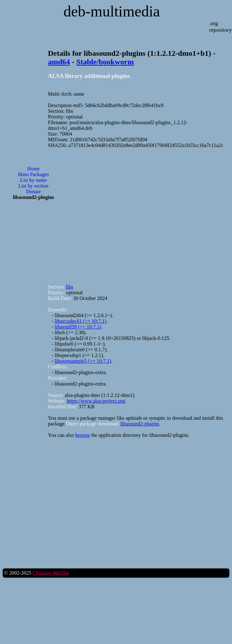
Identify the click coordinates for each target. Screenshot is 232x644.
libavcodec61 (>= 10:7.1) (80, 321)
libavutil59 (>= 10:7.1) (78, 327)
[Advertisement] (82, 213)
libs (69, 287)
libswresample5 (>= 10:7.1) (83, 361)
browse (83, 435)
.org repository (220, 26)
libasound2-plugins (140, 424)
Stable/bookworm (105, 62)
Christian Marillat (50, 573)
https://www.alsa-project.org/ (96, 401)
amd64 (59, 62)
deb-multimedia (112, 11)
